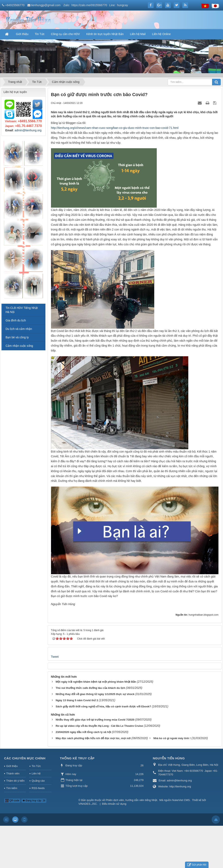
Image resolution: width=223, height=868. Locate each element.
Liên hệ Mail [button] (138, 34)
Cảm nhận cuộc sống (19, 346)
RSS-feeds (38, 788)
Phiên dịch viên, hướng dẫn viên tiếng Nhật (131, 800)
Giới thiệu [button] (22, 34)
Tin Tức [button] (40, 34)
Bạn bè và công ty (17, 337)
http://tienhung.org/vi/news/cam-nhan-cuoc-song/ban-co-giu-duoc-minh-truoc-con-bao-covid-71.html (115, 128)
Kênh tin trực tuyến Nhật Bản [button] (105, 34)
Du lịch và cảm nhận (19, 329)
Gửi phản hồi (197, 865)
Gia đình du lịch (16, 320)
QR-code (12, 801)
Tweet (55, 657)
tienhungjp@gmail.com (46, 5)
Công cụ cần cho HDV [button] (65, 34)
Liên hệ (36, 773)
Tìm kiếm (12, 788)
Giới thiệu (12, 766)
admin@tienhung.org (28, 130)
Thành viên (13, 773)
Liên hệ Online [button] (161, 34)
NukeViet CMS (181, 800)
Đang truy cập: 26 (34, 801)
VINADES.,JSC (88, 804)
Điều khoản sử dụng (114, 804)
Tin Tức (36, 766)
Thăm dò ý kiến (15, 781)
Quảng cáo (38, 781)
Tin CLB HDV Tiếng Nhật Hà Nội (22, 310)
